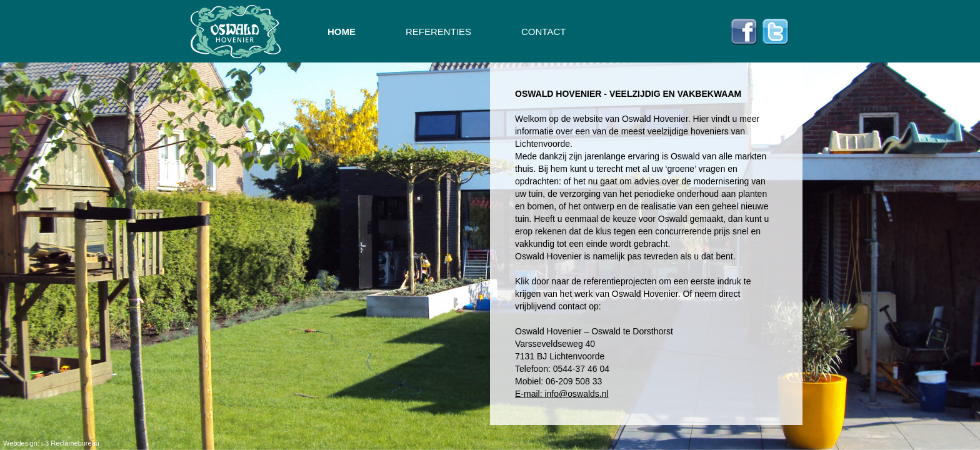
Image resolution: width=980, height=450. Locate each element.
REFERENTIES (438, 32)
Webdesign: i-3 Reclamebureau (51, 443)
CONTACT (543, 32)
